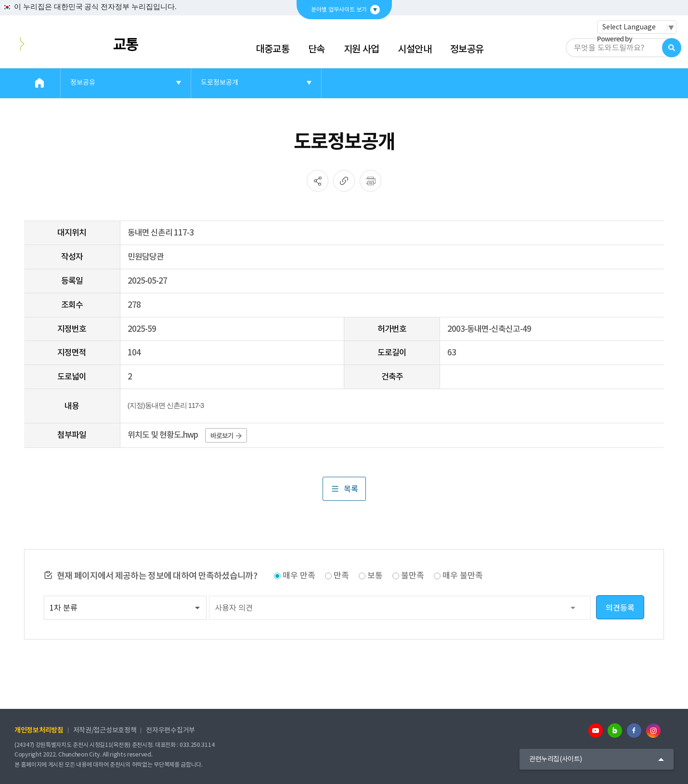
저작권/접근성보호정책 (105, 730)
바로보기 (226, 436)
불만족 (413, 575)
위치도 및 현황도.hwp (163, 435)
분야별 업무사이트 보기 (339, 9)
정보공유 (467, 49)
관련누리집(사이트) (556, 759)
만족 (341, 575)
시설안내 (415, 49)
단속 (317, 49)
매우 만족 (299, 575)
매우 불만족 (463, 575)
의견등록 (620, 608)
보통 (375, 575)
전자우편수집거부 (170, 730)
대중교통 (273, 49)
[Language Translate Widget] (637, 27)
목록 (344, 489)
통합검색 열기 (672, 48)
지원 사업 (362, 49)
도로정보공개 (220, 82)
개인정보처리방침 (39, 730)
